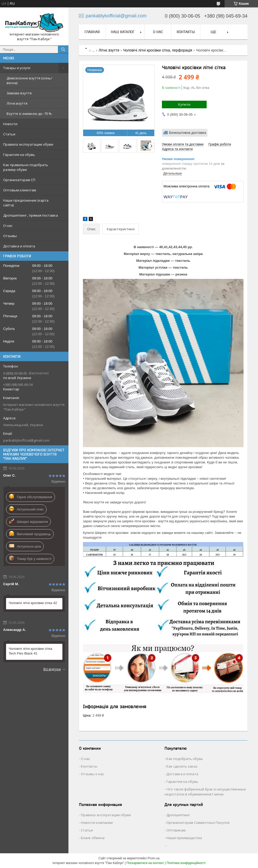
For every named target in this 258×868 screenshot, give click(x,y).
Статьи (9, 134)
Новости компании (97, 823)
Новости (10, 124)
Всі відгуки (52, 669)
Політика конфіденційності (186, 863)
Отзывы (10, 236)
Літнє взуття (17, 103)
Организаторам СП (19, 180)
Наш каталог (123, 32)
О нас (8, 226)
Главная (92, 32)
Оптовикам (176, 830)
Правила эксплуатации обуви (28, 144)
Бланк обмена (93, 838)
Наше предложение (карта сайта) (26, 203)
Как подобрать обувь (185, 759)
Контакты (186, 32)
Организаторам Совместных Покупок (198, 823)
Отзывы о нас (92, 774)
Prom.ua (154, 858)
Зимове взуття (19, 93)
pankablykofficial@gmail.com (26, 440)
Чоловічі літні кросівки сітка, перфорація (158, 50)
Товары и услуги (17, 68)
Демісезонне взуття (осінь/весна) (29, 80)
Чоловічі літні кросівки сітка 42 (33, 603)
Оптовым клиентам (20, 190)
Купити (184, 104)
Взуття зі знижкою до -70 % (29, 114)
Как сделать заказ (182, 766)
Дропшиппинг (178, 815)
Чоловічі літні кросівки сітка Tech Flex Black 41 (30, 651)
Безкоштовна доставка (188, 133)
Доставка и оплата (19, 246)
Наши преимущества (184, 838)
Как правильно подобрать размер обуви (26, 167)
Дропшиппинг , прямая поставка (31, 215)
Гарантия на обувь (19, 155)
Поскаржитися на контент (145, 863)
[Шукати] (63, 49)
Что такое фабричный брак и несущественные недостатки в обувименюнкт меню (205, 792)
